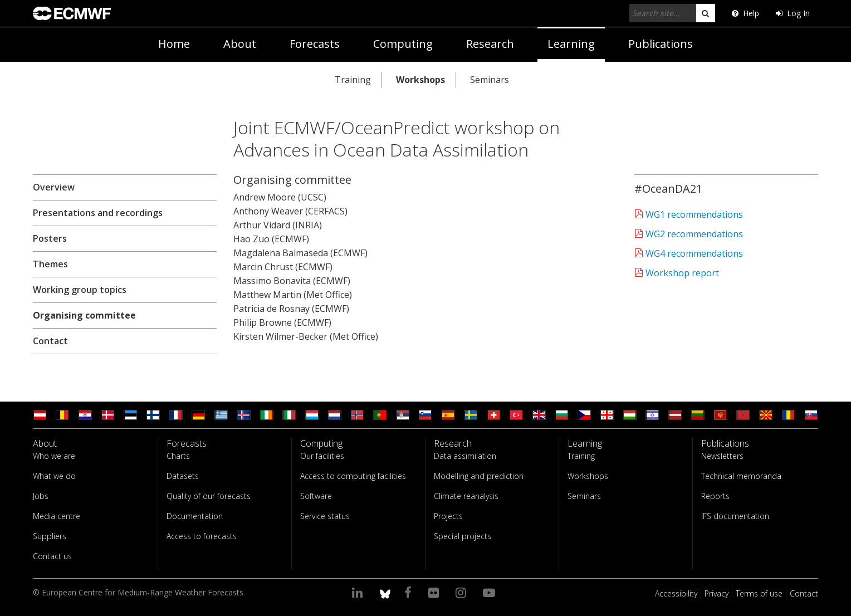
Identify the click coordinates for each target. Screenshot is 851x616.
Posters (50, 238)
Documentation (195, 516)
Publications (661, 44)
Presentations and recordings (98, 213)
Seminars (490, 80)
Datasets (183, 476)
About (240, 44)
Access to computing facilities (353, 476)
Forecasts (315, 44)
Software (316, 496)
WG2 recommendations (693, 234)
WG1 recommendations (693, 214)
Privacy (716, 593)
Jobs (41, 496)
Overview (54, 187)
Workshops (420, 80)
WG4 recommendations (693, 253)
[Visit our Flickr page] (435, 592)
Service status (325, 516)
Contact (50, 341)
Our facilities (322, 456)
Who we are (54, 456)
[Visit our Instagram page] (463, 592)
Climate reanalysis (466, 496)
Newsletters (722, 456)
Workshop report (681, 273)
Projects (448, 516)
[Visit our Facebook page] (410, 592)
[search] (705, 13)
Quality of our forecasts (209, 496)
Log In (793, 13)
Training (353, 80)
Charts (178, 456)
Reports (715, 496)
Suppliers (50, 536)
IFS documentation (735, 516)
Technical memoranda (741, 476)
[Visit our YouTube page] (491, 592)
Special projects (463, 536)
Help (745, 13)
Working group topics (80, 290)
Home (174, 44)
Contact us (52, 556)
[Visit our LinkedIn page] (359, 592)
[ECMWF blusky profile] (385, 592)
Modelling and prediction (479, 476)
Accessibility (676, 593)
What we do (54, 476)
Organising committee (84, 315)
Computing (403, 44)
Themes (50, 264)
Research (490, 44)
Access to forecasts (202, 536)
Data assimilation (465, 456)
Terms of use (759, 593)
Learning (571, 44)
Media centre (57, 516)
